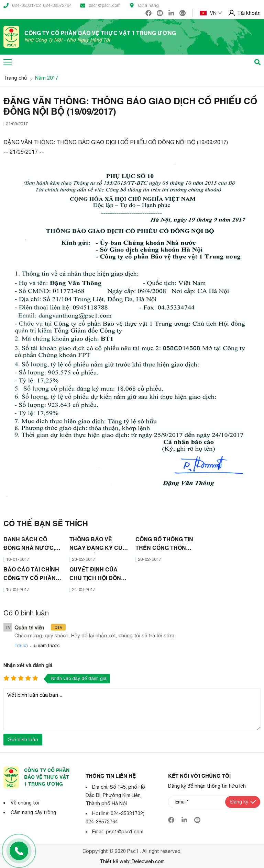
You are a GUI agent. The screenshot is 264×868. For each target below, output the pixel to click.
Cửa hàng (144, 5)
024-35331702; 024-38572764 (37, 5)
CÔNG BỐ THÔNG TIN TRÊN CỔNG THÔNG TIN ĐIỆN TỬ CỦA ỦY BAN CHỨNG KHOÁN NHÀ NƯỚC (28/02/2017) (164, 545)
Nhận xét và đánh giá (28, 665)
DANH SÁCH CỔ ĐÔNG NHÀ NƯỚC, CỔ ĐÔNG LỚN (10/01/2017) (29, 545)
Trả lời (21, 645)
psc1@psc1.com (100, 5)
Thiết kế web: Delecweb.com (132, 861)
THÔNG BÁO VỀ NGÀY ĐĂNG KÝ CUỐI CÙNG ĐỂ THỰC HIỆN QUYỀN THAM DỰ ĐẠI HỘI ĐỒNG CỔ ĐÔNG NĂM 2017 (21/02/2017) (99, 545)
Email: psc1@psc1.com (118, 832)
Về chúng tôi (25, 803)
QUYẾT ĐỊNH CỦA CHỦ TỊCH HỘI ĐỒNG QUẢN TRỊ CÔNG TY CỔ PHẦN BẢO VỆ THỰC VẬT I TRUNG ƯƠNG (97, 575)
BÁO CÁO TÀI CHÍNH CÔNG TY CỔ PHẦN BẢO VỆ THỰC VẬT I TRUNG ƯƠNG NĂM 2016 (31, 575)
